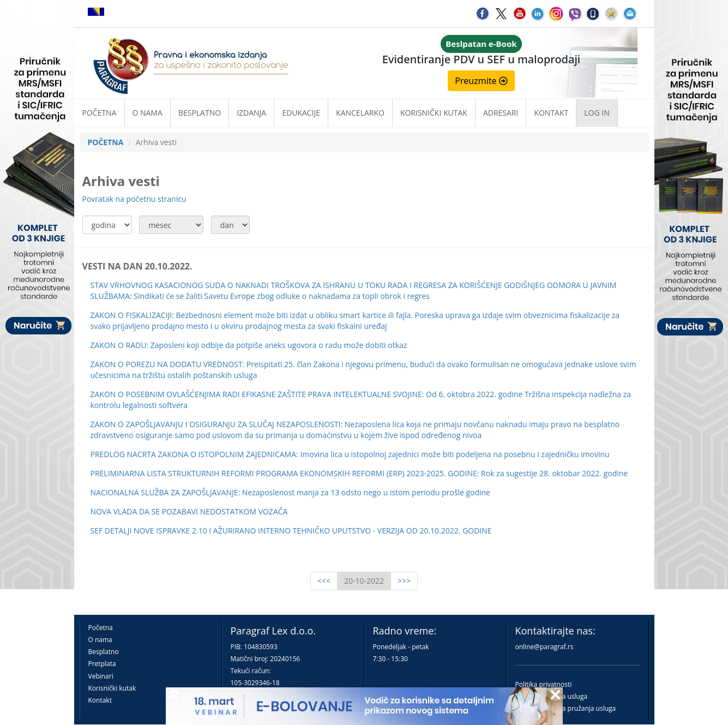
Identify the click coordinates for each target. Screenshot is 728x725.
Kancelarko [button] (360, 113)
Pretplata (102, 664)
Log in (597, 113)
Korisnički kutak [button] (434, 113)
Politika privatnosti (544, 684)
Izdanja (251, 113)
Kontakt (100, 700)
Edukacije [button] (301, 113)
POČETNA (106, 142)
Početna (100, 113)
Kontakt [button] (551, 113)
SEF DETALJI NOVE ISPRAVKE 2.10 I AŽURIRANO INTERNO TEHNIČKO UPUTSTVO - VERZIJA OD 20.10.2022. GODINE (291, 531)
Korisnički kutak (112, 688)
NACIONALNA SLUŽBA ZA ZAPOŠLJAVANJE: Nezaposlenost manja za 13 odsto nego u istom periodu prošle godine (290, 492)
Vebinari (101, 676)
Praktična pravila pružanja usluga (566, 708)
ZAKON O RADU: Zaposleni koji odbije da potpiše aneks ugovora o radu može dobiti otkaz (249, 345)
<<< (324, 581)
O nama (148, 113)
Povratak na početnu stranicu (134, 199)
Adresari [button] (501, 113)
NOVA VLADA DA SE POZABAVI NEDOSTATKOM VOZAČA (189, 511)
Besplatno (200, 113)
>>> (404, 581)
